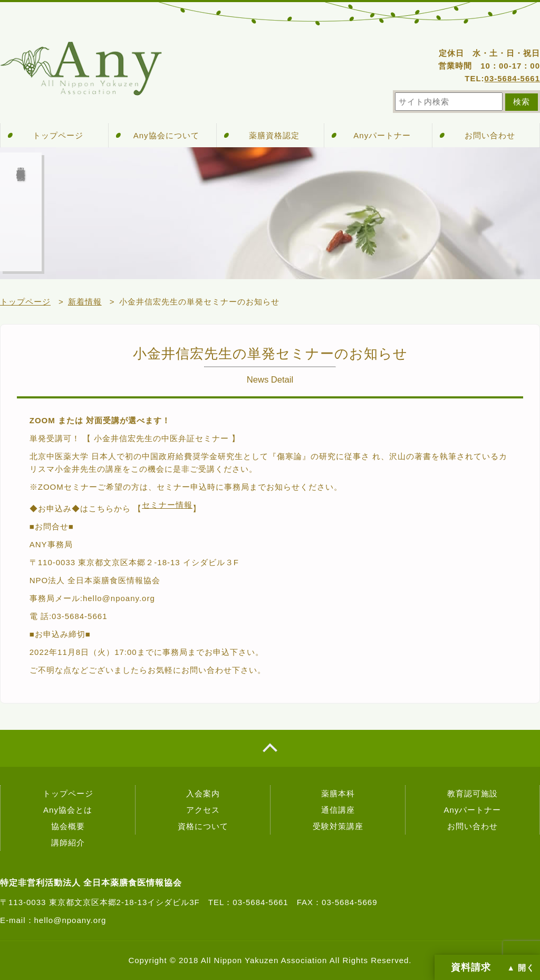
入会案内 (203, 793)
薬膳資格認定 (274, 135)
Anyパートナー (382, 135)
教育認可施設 (472, 793)
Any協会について (166, 135)
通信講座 (338, 810)
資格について (203, 826)
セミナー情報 (167, 505)
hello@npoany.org (70, 920)
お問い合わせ (490, 135)
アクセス (203, 810)
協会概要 (68, 826)
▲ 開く (521, 968)
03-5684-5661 (512, 78)
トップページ (58, 135)
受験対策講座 (338, 826)
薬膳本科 (338, 793)
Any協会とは (68, 810)
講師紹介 (68, 843)
